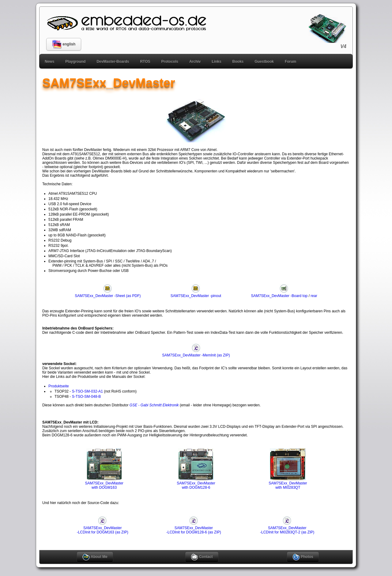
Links (216, 62)
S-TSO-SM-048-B (87, 397)
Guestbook (264, 62)
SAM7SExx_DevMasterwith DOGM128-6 (196, 483)
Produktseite (59, 386)
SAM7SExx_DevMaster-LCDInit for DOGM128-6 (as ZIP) (194, 528)
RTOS (145, 62)
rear (314, 296)
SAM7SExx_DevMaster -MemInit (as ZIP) (196, 353)
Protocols (170, 62)
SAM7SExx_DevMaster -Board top (279, 294)
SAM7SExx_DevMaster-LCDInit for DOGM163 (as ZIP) (103, 528)
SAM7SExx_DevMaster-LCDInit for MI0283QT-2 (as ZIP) (287, 528)
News (49, 62)
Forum (290, 62)
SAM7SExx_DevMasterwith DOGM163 (104, 483)
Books (238, 62)
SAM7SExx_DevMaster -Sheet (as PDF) (108, 294)
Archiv (195, 62)
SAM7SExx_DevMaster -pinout (196, 294)
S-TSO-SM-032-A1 (87, 391)
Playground (75, 62)
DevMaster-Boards (113, 62)
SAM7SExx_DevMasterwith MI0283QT (288, 483)
